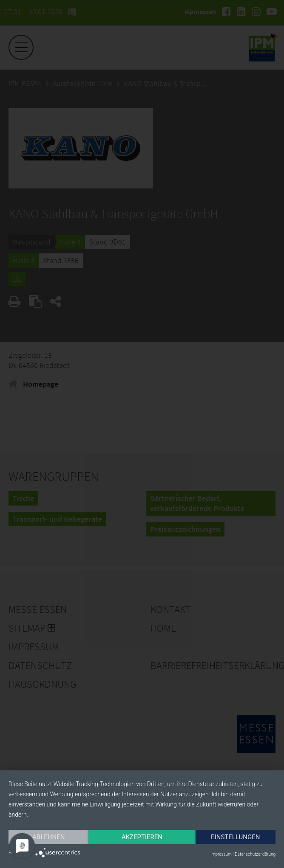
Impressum (221, 854)
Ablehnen (48, 837)
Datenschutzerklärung (255, 854)
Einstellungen (235, 837)
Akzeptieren (142, 837)
